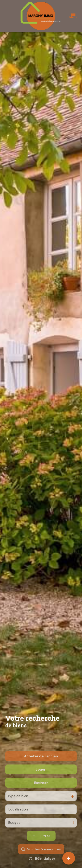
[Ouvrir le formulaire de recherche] (41, 849)
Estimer (41, 796)
